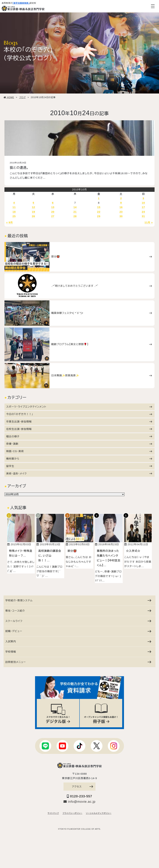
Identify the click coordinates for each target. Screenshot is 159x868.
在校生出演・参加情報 (79, 429)
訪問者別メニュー (78, 662)
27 (53, 216)
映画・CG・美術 (79, 451)
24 (143, 212)
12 (33, 207)
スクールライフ (78, 621)
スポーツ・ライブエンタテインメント (79, 407)
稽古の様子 (79, 436)
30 (121, 216)
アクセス (83, 787)
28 (75, 216)
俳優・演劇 (79, 444)
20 (53, 212)
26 (33, 216)
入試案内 (78, 641)
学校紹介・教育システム (78, 600)
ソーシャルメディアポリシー (99, 813)
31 (143, 216)
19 (33, 212)
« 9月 (10, 223)
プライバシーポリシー (72, 813)
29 (99, 216)
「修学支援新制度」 (21, 3)
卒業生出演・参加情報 (79, 422)
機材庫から (79, 459)
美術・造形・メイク (79, 474)
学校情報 (78, 652)
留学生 (79, 466)
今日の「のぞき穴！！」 (79, 414)
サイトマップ (53, 813)
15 (99, 207)
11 (14, 207)
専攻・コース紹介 (78, 611)
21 (75, 212)
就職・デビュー (78, 631)
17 (143, 207)
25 (14, 216)
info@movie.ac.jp (79, 802)
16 (121, 207)
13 (53, 207)
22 (99, 212)
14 (75, 207)
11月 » (149, 223)
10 (143, 203)
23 (121, 212)
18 (14, 212)
